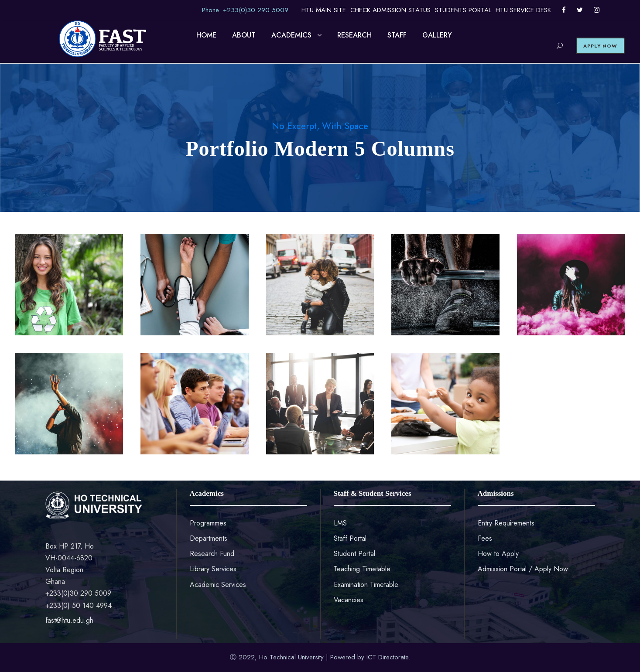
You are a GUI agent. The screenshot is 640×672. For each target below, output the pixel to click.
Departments (209, 538)
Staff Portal (350, 538)
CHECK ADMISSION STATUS (390, 10)
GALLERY (437, 35)
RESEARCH (354, 35)
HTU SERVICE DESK (523, 10)
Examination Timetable (366, 585)
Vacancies (349, 600)
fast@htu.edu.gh (69, 620)
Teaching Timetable (362, 569)
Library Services (213, 569)
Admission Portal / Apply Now (523, 569)
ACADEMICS (291, 35)
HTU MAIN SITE (324, 10)
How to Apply (498, 554)
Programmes (208, 523)
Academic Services (218, 585)
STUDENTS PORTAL (463, 10)
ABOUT (244, 35)
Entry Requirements (506, 523)
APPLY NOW (600, 46)
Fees (485, 538)
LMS (340, 523)
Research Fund (212, 554)
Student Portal (354, 554)
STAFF (397, 35)
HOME (206, 35)
